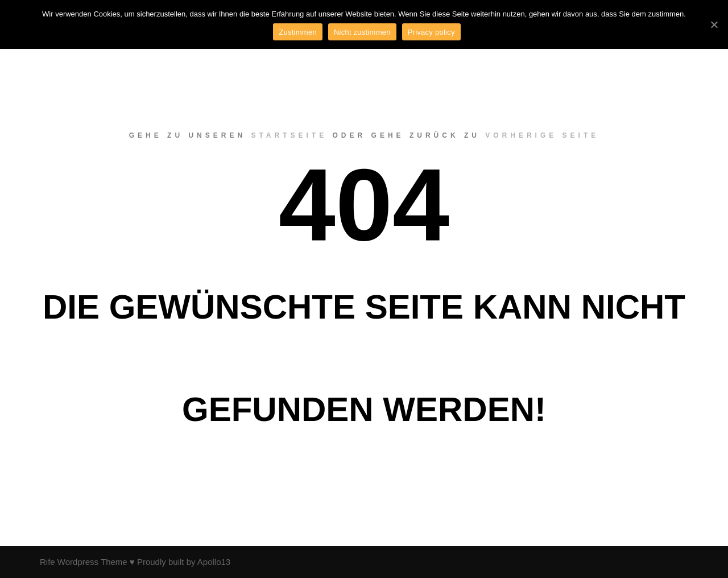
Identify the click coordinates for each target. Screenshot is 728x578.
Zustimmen (298, 32)
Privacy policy (431, 32)
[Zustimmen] (714, 24)
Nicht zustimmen (362, 32)
